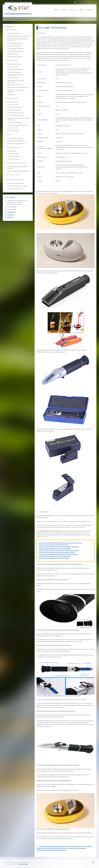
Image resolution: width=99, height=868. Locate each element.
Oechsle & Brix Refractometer (15, 70)
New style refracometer (12, 60)
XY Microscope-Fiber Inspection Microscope (19, 171)
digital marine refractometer (49, 848)
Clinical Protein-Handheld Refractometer (18, 87)
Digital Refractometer (13, 54)
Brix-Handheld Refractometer (15, 64)
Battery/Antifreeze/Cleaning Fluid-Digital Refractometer (18, 40)
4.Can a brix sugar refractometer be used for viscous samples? (55, 549)
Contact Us (90, 10)
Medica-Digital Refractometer (15, 51)
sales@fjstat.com (11, 212)
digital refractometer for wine (63, 848)
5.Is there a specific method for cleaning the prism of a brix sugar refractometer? (59, 551)
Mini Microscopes (12, 151)
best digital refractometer (46, 846)
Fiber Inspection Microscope (13, 147)
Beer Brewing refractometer (14, 46)
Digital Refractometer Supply (15, 57)
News (81, 10)
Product (64, 10)
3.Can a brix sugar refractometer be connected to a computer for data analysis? (59, 547)
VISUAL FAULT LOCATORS (13, 175)
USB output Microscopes (14, 159)
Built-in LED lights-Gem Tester (15, 138)
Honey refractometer (13, 67)
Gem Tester (9, 134)
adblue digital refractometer (75, 846)
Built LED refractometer (13, 131)
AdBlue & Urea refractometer (15, 85)
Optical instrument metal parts (15, 189)
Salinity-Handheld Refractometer (16, 75)
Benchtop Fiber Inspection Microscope (16, 163)
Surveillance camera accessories (16, 183)
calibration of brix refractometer (60, 846)
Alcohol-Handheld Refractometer (16, 116)
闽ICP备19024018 (23, 864)
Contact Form (11, 217)
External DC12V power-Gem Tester (16, 144)
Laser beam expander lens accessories (17, 186)
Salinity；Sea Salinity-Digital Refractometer (18, 36)
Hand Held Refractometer (12, 98)
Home (56, 10)
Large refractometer (12, 128)
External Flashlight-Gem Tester (15, 141)
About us (73, 10)
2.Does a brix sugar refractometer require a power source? (54, 545)
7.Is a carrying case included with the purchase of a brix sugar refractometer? (58, 554)
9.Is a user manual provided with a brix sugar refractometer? (54, 558)
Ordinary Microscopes (13, 154)
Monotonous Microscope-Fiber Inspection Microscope (18, 168)
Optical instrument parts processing (15, 180)
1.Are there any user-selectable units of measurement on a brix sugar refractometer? (60, 543)
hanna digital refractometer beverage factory (55, 850)
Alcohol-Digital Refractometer (15, 43)
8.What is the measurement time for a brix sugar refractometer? (55, 556)
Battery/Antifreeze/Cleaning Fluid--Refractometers (16, 81)
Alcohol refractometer (13, 78)
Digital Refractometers (12, 30)
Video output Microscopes (14, 156)
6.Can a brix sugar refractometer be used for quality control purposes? (57, 552)
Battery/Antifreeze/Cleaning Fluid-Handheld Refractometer (18, 119)
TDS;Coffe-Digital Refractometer (16, 49)
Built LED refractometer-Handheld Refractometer (16, 91)
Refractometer (11, 95)
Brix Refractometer (12, 102)
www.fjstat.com (11, 215)
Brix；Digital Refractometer (14, 33)
